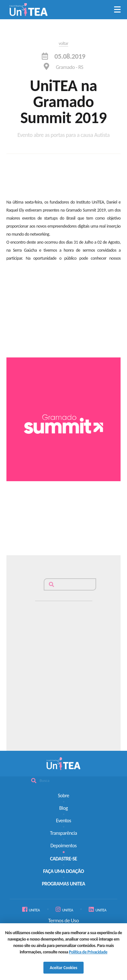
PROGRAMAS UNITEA (63, 884)
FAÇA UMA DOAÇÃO (63, 871)
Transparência (64, 833)
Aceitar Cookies (64, 968)
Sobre (63, 796)
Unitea (29, 10)
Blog (63, 808)
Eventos (63, 821)
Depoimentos (64, 846)
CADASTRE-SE (63, 859)
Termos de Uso (63, 921)
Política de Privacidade (88, 952)
